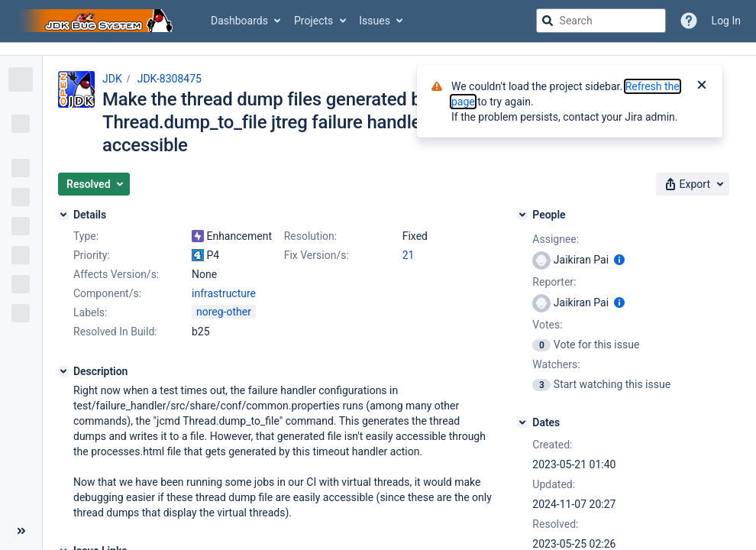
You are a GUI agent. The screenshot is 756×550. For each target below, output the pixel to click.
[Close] (702, 86)
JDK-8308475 (170, 79)
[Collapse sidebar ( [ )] (21, 531)
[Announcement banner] (378, 49)
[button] (94, 184)
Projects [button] (313, 21)
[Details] (63, 215)
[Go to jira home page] (98, 21)
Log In (726, 21)
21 (409, 255)
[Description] (63, 371)
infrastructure (224, 293)
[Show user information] (619, 260)
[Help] (689, 21)
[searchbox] (601, 21)
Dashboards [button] (239, 21)
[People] (522, 215)
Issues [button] (375, 21)
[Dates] (522, 422)
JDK (112, 79)
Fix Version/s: (317, 255)
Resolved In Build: (115, 332)
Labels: (90, 312)
